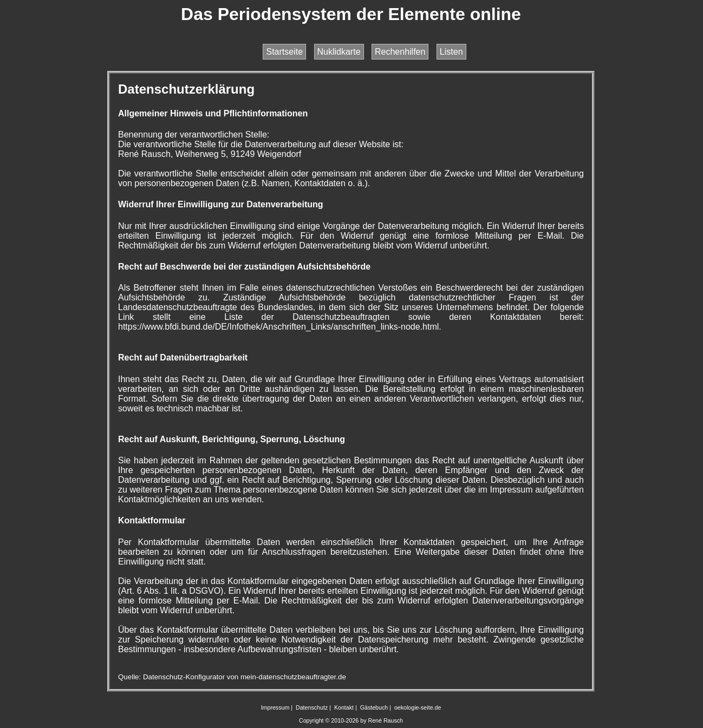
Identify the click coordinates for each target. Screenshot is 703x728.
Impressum (275, 707)
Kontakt (344, 707)
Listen (451, 52)
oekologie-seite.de (418, 707)
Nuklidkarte (339, 52)
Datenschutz (312, 707)
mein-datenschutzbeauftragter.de (293, 677)
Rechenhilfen (400, 52)
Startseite (284, 52)
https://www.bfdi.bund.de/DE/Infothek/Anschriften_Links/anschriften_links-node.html (278, 327)
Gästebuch (374, 707)
